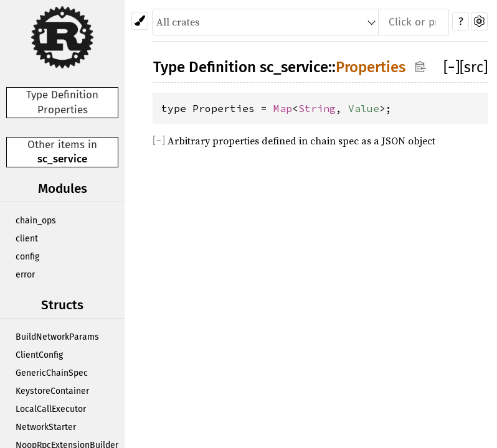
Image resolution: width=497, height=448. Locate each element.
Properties (371, 67)
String (317, 108)
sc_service (62, 159)
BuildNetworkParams (57, 337)
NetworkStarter (46, 427)
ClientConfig (39, 355)
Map (283, 108)
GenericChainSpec (52, 373)
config (27, 257)
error (25, 275)
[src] (474, 67)
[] (452, 67)
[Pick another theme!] (140, 21)
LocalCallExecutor (51, 409)
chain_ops (36, 221)
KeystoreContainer (52, 391)
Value (364, 108)
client (27, 239)
